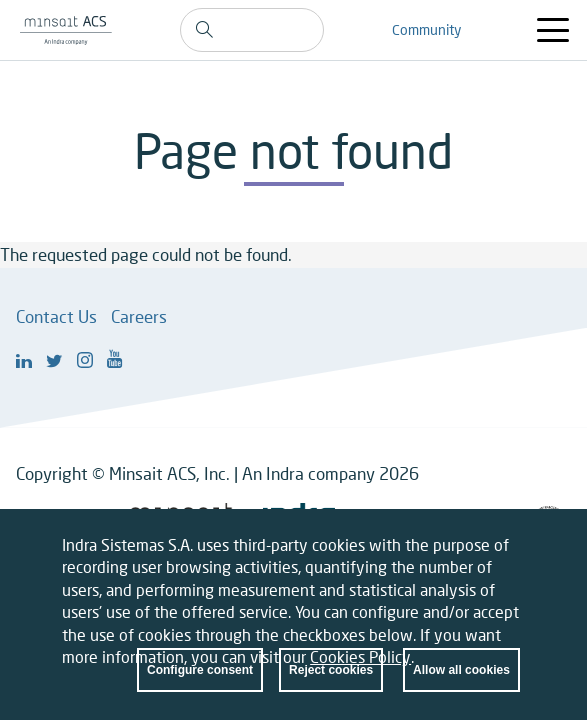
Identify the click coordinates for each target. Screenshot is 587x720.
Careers (139, 316)
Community (426, 29)
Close (505, 561)
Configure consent (200, 682)
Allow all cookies (461, 682)
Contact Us (56, 316)
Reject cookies (331, 682)
